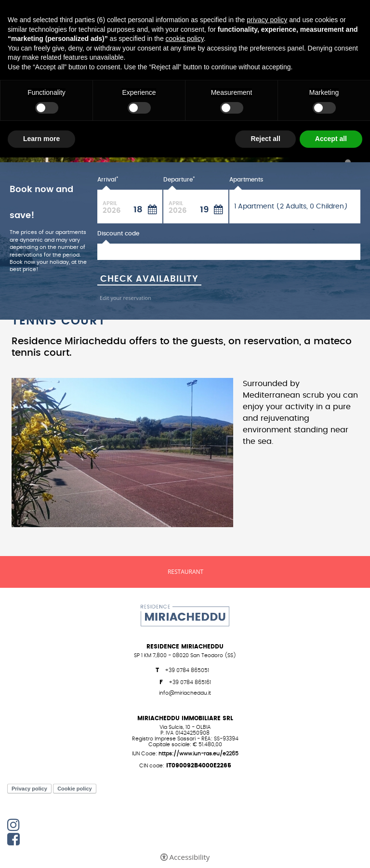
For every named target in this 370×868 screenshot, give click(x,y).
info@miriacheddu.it (185, 693)
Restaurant (185, 572)
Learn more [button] (41, 139)
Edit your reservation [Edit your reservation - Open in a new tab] (126, 298)
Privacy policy (29, 789)
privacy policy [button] (267, 20)
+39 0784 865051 (187, 670)
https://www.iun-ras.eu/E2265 (198, 754)
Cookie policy (75, 789)
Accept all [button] (331, 139)
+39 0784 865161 (190, 682)
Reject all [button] (265, 139)
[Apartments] (295, 207)
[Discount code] (229, 252)
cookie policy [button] (185, 39)
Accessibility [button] (190, 857)
